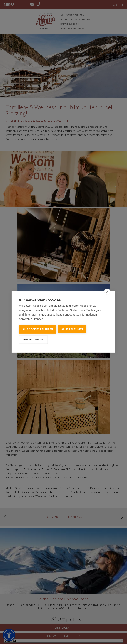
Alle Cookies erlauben (38, 329)
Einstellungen (33, 339)
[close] (107, 291)
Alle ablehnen (72, 329)
